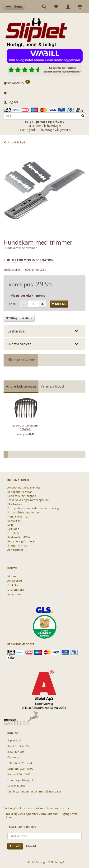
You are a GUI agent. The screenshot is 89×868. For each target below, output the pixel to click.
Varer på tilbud (52, 386)
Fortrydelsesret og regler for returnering (33, 508)
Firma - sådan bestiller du (23, 512)
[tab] (44, 331)
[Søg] (83, 116)
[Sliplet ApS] (36, 31)
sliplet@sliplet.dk (26, 780)
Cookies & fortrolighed (22, 496)
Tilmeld (15, 846)
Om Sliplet (14, 533)
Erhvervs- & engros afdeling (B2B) (28, 500)
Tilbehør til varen (21, 360)
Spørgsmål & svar (18, 545)
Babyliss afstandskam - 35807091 (26, 427)
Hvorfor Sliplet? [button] (19, 344)
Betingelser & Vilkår (20, 492)
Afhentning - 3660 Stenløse (24, 487)
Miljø (10, 525)
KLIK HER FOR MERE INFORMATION (29, 260)
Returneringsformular (21, 541)
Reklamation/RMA (19, 537)
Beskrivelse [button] (16, 331)
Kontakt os (14, 521)
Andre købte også (21, 386)
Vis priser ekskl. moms (28, 296)
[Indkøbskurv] (44, 83)
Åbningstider (15, 550)
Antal (13, 304)
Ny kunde (13, 529)
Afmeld (31, 846)
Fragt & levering (17, 516)
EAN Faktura (15, 504)
